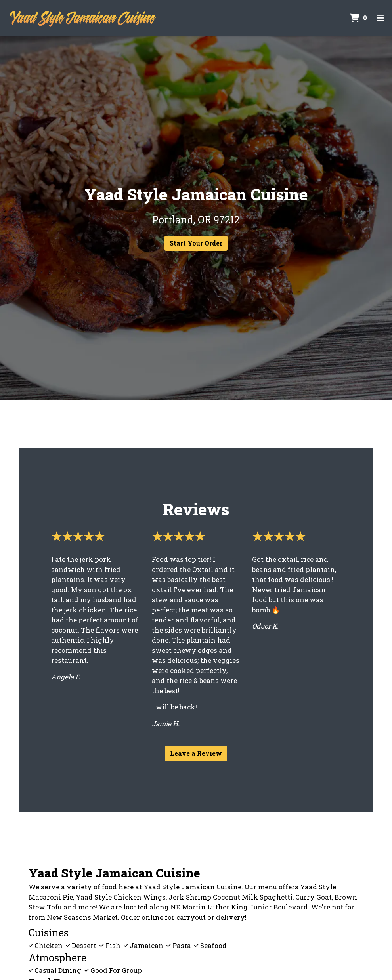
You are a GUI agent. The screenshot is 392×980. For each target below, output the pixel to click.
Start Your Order (196, 243)
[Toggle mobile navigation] (380, 18)
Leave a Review (196, 753)
